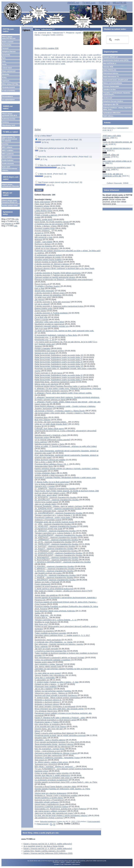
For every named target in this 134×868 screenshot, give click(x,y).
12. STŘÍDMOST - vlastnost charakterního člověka (56, 551)
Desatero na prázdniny (44, 631)
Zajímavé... (6, 81)
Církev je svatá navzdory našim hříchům (52, 773)
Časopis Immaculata (111, 86)
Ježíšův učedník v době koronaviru (49, 475)
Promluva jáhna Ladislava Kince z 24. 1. (52, 464)
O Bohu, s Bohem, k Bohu (46, 226)
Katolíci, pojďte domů (44, 219)
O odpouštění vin (42, 680)
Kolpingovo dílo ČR (111, 104)
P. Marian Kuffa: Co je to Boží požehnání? (52, 482)
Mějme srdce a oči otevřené (46, 384)
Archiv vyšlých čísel (10, 205)
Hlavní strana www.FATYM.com (9, 38)
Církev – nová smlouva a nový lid (49, 751)
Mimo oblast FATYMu (10, 84)
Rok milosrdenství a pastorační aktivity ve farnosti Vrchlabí (59, 658)
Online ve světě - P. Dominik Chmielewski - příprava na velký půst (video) (66, 446)
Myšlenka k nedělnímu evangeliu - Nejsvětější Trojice (57, 758)
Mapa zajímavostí (9, 71)
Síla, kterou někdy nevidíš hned (48, 666)
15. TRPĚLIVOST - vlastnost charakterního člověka (56, 544)
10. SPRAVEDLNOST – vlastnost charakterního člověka (58, 555)
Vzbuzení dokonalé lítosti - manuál (49, 511)
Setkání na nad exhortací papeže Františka (53, 691)
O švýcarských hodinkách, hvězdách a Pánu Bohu (56, 335)
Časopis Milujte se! (111, 57)
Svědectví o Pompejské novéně (48, 520)
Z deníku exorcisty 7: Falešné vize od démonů (54, 275)
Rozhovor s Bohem (43, 244)
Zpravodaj (6, 55)
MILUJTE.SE (120, 3)
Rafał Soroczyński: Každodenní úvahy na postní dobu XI (59, 357)
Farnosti (5, 48)
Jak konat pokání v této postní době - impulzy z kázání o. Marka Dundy (65, 413)
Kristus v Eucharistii (43, 208)
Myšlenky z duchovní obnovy (47, 704)
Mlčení (37, 731)
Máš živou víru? (41, 624)
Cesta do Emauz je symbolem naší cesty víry (54, 778)
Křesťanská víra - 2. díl (44, 337)
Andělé (38, 217)
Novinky (5, 144)
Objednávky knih (9, 125)
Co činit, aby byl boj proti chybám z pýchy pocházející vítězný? (61, 815)
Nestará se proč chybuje (45, 353)
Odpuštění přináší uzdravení (47, 802)
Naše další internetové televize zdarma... (10, 169)
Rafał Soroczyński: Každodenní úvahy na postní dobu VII (59, 366)
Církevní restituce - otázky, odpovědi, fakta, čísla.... (117, 109)
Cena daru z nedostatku (45, 678)
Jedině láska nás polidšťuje (46, 595)
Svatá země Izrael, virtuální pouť (116, 80)
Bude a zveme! (8, 42)
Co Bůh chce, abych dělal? (46, 495)
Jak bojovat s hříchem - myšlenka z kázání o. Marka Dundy (60, 411)
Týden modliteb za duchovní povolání (50, 633)
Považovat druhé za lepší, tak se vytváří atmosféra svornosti (60, 735)
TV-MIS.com (89, 3)
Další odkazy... (109, 116)
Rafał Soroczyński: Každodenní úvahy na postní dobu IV (59, 375)
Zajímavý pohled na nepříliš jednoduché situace (55, 277)
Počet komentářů (94, 821)
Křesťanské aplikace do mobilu (48, 257)
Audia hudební (8, 160)
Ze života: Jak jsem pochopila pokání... (51, 422)
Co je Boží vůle (41, 317)
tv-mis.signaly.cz (10, 222)
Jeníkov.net (108, 98)
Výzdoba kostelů (8, 87)
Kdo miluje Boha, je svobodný (47, 724)
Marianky (6, 74)
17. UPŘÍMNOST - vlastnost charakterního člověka (56, 540)
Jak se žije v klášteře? (44, 689)
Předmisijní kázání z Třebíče (47, 722)
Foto (4, 61)
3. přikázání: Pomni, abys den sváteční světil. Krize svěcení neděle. (63, 393)
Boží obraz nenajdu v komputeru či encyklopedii (55, 706)
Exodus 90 (39, 426)
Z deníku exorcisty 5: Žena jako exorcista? (53, 302)
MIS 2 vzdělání (8, 150)
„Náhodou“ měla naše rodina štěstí (49, 322)
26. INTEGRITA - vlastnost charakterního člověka (55, 497)
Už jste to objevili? (42, 304)
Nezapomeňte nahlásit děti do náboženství (53, 747)
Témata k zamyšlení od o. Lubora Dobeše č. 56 (55, 515)
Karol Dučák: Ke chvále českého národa (52, 222)
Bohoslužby (7, 45)
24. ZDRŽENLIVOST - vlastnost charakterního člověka (58, 509)
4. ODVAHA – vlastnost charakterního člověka (54, 571)
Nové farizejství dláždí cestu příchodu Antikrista (55, 611)
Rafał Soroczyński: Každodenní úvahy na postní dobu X (58, 360)
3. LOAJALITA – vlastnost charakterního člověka (55, 575)
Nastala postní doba (43, 662)
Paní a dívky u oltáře (43, 462)
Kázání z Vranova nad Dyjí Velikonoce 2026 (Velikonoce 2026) (48, 853)
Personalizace (7, 96)
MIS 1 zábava (7, 147)
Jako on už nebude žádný (46, 504)
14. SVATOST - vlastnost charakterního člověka (55, 546)
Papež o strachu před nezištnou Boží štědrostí (54, 733)
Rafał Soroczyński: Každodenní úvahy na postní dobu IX (59, 362)
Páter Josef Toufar (42, 204)
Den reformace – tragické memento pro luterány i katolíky (59, 644)
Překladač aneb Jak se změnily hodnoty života (54, 522)
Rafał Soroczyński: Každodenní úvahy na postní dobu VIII (59, 364)
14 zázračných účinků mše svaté (48, 529)
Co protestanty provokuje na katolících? (52, 780)
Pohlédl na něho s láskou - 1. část (49, 684)
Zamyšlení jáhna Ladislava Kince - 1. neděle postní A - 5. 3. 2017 (62, 635)
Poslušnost (39, 213)
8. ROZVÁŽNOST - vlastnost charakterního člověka (57, 560)
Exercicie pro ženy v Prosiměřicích (49, 800)
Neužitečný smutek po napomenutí (49, 324)
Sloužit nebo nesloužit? (44, 291)
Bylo (4, 58)
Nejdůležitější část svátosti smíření (49, 351)
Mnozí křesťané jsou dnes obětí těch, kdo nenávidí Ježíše (59, 709)
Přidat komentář (43, 824)
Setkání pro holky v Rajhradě (47, 582)
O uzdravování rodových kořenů (48, 255)
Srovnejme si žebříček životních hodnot (51, 807)
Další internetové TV (111, 76)
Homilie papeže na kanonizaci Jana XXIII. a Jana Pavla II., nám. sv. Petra (66, 782)
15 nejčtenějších (8, 100)
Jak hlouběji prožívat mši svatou (48, 573)
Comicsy (5, 122)
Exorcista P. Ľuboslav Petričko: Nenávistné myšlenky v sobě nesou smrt (65, 477)
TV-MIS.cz (104, 3)
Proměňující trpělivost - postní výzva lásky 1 (53, 517)
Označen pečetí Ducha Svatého (48, 260)
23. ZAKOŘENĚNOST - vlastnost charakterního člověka (58, 513)
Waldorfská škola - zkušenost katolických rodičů (55, 382)
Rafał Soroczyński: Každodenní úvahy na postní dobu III (58, 377)
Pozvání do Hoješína (43, 246)
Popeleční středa (42, 206)
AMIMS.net (73, 3)
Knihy (4, 78)
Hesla (4, 64)
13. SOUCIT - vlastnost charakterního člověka (54, 549)
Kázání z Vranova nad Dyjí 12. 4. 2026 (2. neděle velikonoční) (48, 849)
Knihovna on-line (9, 119)
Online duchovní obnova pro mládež (50, 460)
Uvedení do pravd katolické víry (48, 586)
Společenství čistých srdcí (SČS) (116, 60)
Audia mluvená (8, 164)
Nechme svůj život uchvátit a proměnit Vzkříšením (56, 695)
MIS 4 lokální (7, 157)
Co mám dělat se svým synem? (48, 673)
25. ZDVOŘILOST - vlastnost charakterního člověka (57, 500)
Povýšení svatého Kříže (45, 228)
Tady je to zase (41, 328)
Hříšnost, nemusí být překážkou (48, 295)
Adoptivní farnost (9, 51)
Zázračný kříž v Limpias (45, 486)
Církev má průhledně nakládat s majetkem (53, 660)
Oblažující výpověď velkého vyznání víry (52, 326)
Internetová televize (111, 73)
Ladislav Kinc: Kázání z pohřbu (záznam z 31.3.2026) (44, 851)
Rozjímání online (42, 437)
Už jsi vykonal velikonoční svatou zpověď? (53, 440)
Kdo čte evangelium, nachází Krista (50, 749)
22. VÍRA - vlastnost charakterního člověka (53, 524)
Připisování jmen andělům (46, 686)
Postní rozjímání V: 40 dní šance (49, 373)
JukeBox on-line (109, 90)
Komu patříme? (41, 442)
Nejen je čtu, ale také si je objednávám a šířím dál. (113, 175)
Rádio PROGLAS (110, 70)
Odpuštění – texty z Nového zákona (50, 740)
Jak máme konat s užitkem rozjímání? (51, 811)
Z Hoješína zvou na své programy (49, 224)
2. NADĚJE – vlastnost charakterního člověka (54, 578)
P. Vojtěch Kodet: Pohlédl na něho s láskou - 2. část (57, 682)
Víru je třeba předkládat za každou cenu (52, 484)
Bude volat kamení (43, 202)
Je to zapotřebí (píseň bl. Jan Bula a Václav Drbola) (44, 846)
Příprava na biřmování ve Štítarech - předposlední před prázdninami (64, 280)
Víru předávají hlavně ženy (46, 711)
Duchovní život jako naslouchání (48, 755)
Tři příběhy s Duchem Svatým (47, 286)
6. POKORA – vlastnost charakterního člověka (54, 566)
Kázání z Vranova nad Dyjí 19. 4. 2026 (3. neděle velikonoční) (48, 844)
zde (17, 219)
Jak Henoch (40, 300)
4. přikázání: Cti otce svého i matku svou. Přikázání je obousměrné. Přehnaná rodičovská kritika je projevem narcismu (68, 390)
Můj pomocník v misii (44, 237)
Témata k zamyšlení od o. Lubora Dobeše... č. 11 (56, 620)
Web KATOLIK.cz (110, 63)
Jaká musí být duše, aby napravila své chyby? (54, 813)
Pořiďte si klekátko (42, 348)
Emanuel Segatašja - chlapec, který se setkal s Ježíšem (58, 506)
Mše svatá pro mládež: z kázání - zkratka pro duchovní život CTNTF (64, 591)
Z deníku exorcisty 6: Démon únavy (50, 293)
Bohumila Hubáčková (48, 821)
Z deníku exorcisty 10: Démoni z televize (52, 264)
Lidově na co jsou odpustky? (47, 248)
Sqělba (38, 613)
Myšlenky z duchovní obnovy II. (48, 702)
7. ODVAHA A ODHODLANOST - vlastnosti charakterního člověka (63, 562)
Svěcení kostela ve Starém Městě (49, 262)
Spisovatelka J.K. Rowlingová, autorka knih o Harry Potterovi (60, 809)
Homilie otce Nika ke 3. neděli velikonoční (52, 775)
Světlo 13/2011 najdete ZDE (47, 48)
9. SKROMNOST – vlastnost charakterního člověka (56, 557)
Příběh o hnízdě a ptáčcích (46, 215)
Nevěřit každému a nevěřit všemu (49, 798)
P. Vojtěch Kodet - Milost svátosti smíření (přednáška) (58, 698)
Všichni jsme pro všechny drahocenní (50, 793)
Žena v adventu (41, 646)
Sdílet (38, 130)
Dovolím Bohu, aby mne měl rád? (49, 729)
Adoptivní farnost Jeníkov (113, 101)
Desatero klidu (41, 738)
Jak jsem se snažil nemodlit (46, 649)
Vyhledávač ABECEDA (112, 113)
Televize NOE (108, 67)
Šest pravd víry (41, 760)
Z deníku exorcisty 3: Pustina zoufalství (51, 313)
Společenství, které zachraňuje (48, 640)
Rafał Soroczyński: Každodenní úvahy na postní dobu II (58, 380)
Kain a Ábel (40, 288)
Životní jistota (40, 311)
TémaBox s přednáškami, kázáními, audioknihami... (117, 94)
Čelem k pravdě (41, 320)
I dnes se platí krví (42, 235)
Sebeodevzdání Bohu (44, 466)
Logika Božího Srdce (43, 211)
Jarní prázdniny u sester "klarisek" (49, 664)
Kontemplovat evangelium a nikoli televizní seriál (55, 720)
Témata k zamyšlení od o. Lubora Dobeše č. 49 (55, 533)
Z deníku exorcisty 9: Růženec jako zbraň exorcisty (56, 266)
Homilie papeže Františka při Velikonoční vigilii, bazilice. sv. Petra (62, 789)
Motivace (38, 239)
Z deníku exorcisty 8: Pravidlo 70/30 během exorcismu (58, 273)
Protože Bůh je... (42, 618)
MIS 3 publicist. (8, 154)
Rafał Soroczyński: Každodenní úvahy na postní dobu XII (59, 355)
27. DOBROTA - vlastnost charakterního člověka (55, 489)
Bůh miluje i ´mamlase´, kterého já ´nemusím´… (55, 767)
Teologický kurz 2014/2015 (46, 764)
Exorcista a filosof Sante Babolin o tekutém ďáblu (55, 787)
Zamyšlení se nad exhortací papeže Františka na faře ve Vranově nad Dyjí (66, 669)
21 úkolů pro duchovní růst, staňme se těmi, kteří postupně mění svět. (64, 331)
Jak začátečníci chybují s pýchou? (49, 818)
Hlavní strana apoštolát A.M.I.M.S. (10, 115)
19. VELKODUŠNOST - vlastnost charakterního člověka (58, 535)
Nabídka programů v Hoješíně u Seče (51, 435)
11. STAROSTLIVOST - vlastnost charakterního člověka (58, 553)
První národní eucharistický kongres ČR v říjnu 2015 (57, 742)
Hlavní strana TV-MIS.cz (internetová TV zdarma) (9, 139)
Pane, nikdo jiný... (42, 615)
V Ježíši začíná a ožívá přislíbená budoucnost (54, 589)
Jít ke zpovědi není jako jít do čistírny (50, 726)
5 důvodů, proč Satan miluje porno (49, 429)
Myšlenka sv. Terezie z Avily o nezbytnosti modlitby (56, 795)
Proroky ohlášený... (43, 231)
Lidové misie (7, 68)
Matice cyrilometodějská (113, 83)
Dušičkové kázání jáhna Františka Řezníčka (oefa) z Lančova (61, 386)
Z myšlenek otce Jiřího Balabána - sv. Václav (54, 642)
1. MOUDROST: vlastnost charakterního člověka (55, 580)
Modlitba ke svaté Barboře (46, 622)
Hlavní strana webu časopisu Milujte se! (10, 201)
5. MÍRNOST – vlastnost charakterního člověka (55, 569)
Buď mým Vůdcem (42, 420)
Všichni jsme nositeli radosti (46, 502)
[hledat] (117, 40)
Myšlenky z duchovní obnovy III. (48, 700)
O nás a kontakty (9, 91)
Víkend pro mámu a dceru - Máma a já (51, 693)
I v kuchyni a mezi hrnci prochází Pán (50, 651)
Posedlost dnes (41, 417)
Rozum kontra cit (42, 284)
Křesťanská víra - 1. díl (44, 340)
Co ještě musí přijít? (43, 297)
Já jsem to (39, 233)
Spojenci (38, 346)
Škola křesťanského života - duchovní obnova (54, 744)
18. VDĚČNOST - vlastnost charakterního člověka (56, 537)
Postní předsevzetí (43, 584)
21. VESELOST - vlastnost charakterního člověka (56, 526)
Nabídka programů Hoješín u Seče (49, 444)
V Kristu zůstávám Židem (45, 473)
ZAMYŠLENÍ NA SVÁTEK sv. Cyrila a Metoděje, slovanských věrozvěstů (65, 431)
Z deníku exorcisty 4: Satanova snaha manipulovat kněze (59, 306)
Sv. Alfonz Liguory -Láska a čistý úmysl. (51, 762)
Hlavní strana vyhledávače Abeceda (10, 185)
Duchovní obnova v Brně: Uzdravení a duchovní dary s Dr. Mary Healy (64, 268)
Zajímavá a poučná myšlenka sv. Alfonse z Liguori (56, 753)
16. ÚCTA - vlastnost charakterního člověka (53, 542)
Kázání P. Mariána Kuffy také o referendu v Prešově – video (60, 718)
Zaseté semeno (41, 315)
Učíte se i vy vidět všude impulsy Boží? (51, 424)
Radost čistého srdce (44, 308)
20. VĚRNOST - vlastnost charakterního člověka (55, 531)
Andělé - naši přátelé (43, 242)
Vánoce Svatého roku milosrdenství (50, 675)
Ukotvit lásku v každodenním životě (50, 804)
